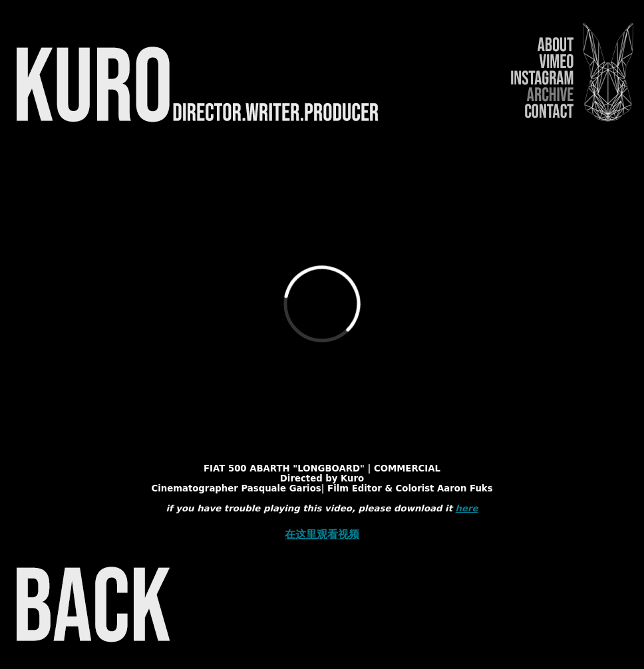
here (467, 508)
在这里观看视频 (322, 534)
